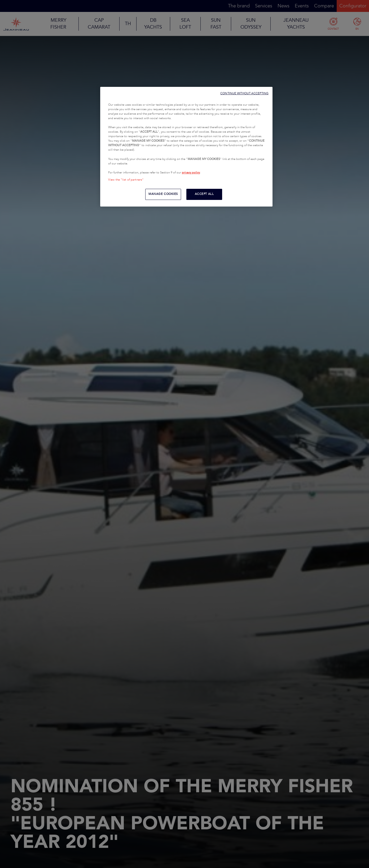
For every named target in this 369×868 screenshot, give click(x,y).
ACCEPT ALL (204, 194)
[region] (186, 147)
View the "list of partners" (126, 180)
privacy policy (191, 173)
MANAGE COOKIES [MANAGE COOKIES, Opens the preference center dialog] (163, 194)
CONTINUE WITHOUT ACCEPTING (244, 93)
